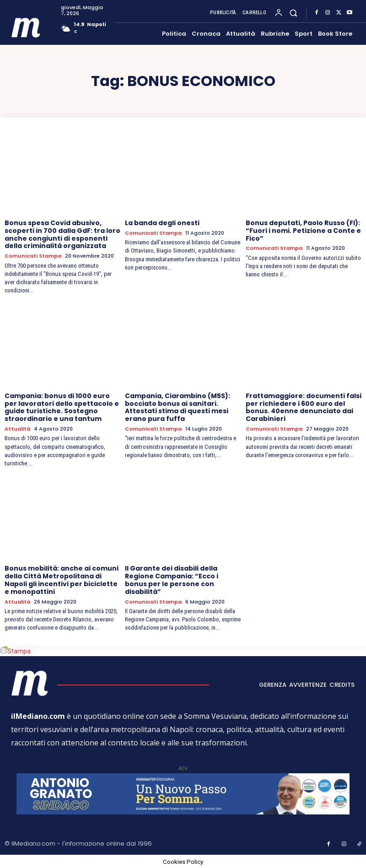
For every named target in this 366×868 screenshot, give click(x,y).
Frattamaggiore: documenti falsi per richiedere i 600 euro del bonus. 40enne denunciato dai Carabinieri (304, 407)
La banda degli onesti (162, 223)
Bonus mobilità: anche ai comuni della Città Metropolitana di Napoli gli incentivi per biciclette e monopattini (62, 580)
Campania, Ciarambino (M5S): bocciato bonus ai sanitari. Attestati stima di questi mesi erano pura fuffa (178, 407)
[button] (293, 13)
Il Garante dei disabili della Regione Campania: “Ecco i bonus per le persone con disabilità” (172, 580)
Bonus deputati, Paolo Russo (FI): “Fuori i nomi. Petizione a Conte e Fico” (303, 231)
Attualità (17, 429)
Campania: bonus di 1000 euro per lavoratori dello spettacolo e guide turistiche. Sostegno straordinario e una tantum (62, 407)
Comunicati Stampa (33, 256)
